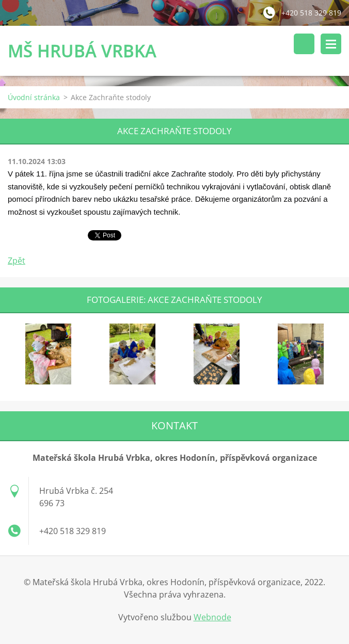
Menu (331, 44)
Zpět (17, 261)
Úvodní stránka (34, 97)
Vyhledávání (304, 44)
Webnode (212, 617)
